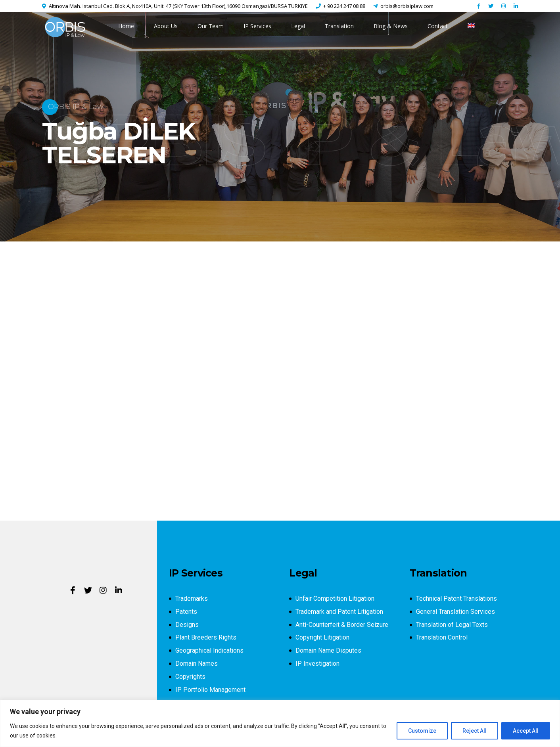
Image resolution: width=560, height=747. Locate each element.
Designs (187, 625)
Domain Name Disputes (328, 650)
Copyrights (190, 677)
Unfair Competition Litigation (335, 599)
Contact (438, 26)
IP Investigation (317, 664)
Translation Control (442, 637)
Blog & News (391, 26)
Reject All (475, 731)
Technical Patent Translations (456, 599)
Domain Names (197, 664)
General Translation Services (455, 612)
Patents (186, 612)
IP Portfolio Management (210, 690)
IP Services (257, 26)
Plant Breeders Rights (206, 637)
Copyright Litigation (322, 637)
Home (126, 26)
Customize (422, 731)
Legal (298, 26)
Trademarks (192, 599)
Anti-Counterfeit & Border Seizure (342, 625)
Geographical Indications (209, 650)
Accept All (526, 731)
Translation (339, 26)
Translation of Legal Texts (452, 625)
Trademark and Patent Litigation (339, 612)
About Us (166, 26)
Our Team (211, 26)
